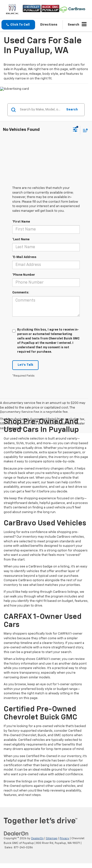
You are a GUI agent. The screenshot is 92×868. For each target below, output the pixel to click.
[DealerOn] (16, 834)
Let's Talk (25, 365)
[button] (18, 25)
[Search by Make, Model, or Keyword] (41, 110)
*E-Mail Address (24, 257)
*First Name (21, 222)
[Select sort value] (84, 130)
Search (72, 110)
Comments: (21, 293)
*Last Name (21, 240)
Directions (49, 25)
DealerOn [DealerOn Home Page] (37, 838)
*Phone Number (24, 275)
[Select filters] (75, 130)
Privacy (64, 838)
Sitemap (52, 838)
